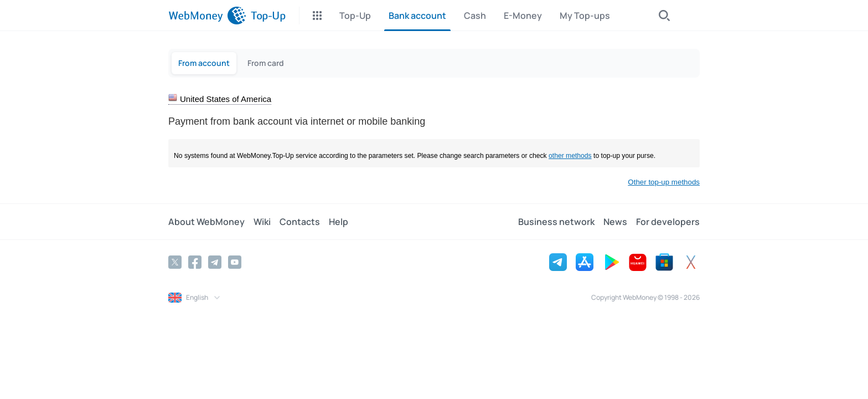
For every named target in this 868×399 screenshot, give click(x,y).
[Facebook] (195, 262)
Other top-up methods (664, 182)
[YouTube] (235, 262)
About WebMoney (206, 222)
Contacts (300, 222)
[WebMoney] (207, 16)
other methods (570, 156)
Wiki (262, 222)
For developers (668, 222)
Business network (556, 222)
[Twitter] (175, 262)
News (615, 222)
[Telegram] (215, 262)
